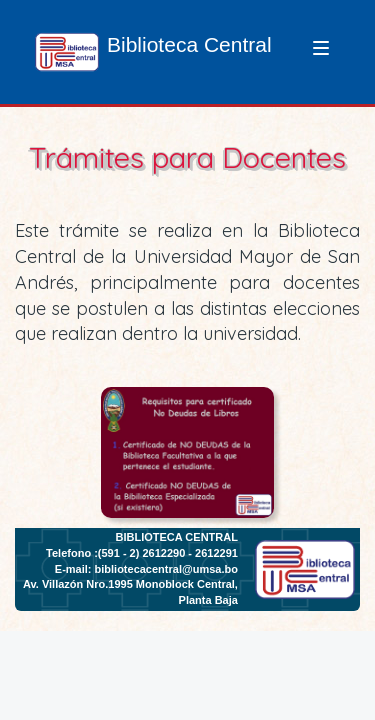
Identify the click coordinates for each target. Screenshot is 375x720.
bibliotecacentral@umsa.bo (166, 569)
